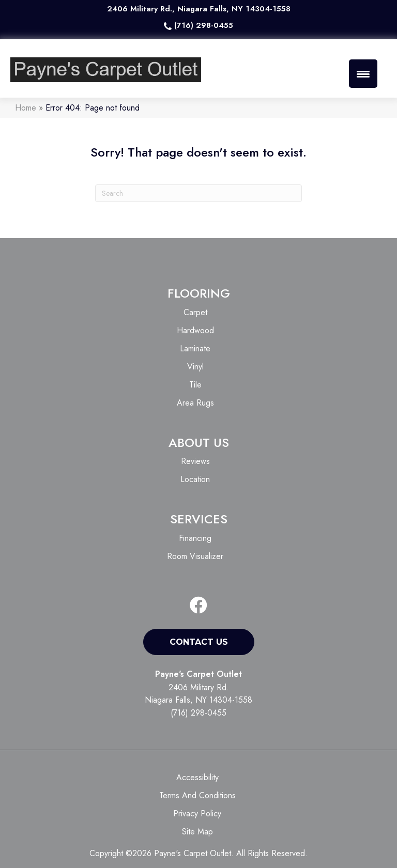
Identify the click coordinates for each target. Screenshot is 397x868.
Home (26, 108)
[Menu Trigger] (363, 74)
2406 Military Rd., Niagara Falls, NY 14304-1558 (199, 9)
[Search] (198, 193)
